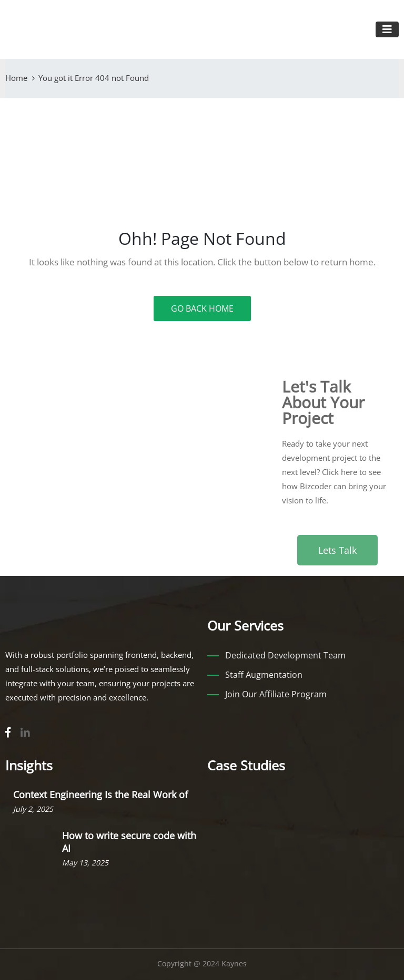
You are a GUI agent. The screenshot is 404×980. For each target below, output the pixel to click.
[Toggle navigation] (387, 29)
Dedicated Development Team (285, 655)
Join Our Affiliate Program (276, 694)
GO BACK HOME (202, 308)
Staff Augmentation (264, 675)
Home (16, 78)
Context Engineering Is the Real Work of (100, 795)
